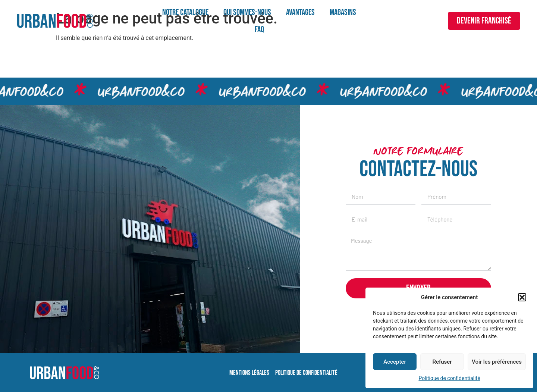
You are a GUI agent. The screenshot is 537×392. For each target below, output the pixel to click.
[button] (522, 297)
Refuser (442, 362)
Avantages (300, 12)
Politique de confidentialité (449, 378)
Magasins (343, 12)
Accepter (395, 362)
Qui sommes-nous (247, 12)
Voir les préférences (497, 362)
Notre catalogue (185, 12)
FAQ (259, 29)
